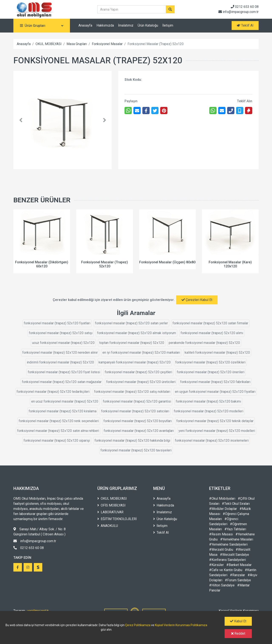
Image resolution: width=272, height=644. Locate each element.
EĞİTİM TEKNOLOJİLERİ (117, 519)
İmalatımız (126, 25)
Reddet (238, 633)
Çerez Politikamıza (138, 625)
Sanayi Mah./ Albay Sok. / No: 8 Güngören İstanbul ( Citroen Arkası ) (40, 532)
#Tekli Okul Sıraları (236, 504)
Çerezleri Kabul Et (197, 300)
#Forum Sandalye (238, 580)
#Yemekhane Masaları (237, 539)
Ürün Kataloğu (148, 25)
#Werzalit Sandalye (234, 555)
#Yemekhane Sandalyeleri (228, 544)
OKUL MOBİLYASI (49, 44)
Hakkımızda (105, 25)
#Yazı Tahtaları (235, 529)
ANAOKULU (108, 526)
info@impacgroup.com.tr (239, 12)
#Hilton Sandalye (222, 585)
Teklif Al (161, 533)
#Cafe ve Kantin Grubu (226, 570)
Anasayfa (85, 25)
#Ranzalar (237, 575)
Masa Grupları (77, 44)
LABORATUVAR (110, 512)
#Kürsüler (216, 565)
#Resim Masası (221, 534)
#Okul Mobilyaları (222, 499)
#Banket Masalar (239, 565)
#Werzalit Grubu (221, 550)
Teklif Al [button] (245, 25)
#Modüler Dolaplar (223, 509)
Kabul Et (238, 621)
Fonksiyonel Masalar (107, 44)
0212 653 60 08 (245, 7)
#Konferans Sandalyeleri (227, 560)
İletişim (168, 25)
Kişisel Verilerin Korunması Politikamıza (181, 625)
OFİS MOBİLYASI (111, 505)
